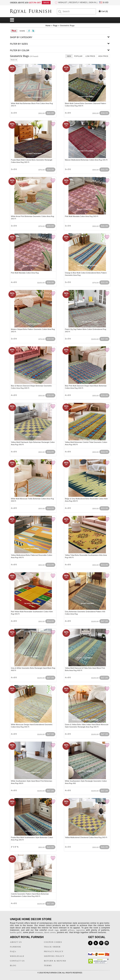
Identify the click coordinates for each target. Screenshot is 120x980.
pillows (71, 930)
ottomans (39, 932)
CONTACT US (17, 961)
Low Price (90, 56)
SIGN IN (92, 2)
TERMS (48, 965)
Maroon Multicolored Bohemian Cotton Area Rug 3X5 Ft (86, 160)
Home (48, 26)
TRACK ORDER (52, 947)
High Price (103, 56)
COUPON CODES (53, 942)
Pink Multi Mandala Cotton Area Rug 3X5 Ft (82, 216)
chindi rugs (53, 930)
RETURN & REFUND (55, 961)
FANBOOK (16, 947)
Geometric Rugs (67, 26)
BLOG (13, 965)
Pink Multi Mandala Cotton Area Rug (25, 273)
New (69, 56)
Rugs (55, 26)
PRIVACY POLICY (54, 951)
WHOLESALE (17, 956)
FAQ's (13, 951)
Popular (78, 56)
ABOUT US (16, 942)
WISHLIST (63, 2)
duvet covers (50, 932)
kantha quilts (16, 932)
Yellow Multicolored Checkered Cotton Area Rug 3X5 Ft (86, 837)
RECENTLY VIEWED (78, 2)
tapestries (81, 930)
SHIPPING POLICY (54, 956)
